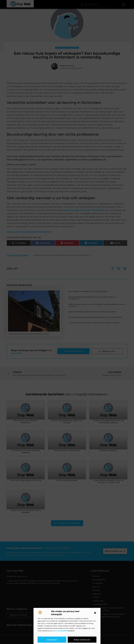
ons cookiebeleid (61, 631)
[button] (95, 613)
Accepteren (52, 640)
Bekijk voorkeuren (82, 640)
